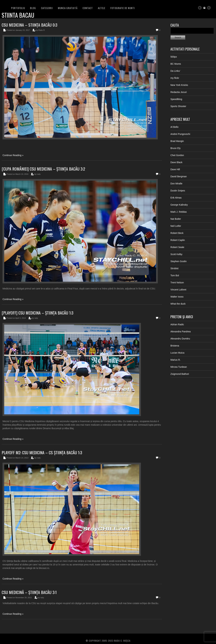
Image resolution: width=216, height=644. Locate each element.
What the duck (178, 304)
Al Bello (174, 127)
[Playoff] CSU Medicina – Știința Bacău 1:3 (38, 313)
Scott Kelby (176, 254)
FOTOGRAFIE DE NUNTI (123, 8)
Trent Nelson (177, 283)
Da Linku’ (175, 71)
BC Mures (176, 64)
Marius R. (175, 360)
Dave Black (176, 162)
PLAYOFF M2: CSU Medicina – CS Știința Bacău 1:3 (42, 452)
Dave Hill (175, 169)
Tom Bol (175, 275)
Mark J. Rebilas (179, 212)
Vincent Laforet (178, 290)
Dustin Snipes (178, 191)
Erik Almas (176, 198)
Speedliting (176, 99)
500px (174, 57)
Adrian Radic (177, 324)
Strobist (174, 268)
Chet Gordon (177, 155)
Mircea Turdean (179, 367)
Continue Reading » (13, 155)
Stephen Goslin (179, 261)
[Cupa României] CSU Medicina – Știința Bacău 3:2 (43, 169)
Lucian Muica (177, 353)
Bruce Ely (175, 148)
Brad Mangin (177, 141)
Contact (88, 8)
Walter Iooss (177, 297)
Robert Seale (177, 247)
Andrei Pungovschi (180, 134)
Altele (102, 8)
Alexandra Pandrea (181, 332)
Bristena (175, 346)
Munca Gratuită (68, 8)
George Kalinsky (179, 205)
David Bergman (179, 176)
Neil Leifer (176, 226)
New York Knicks (179, 85)
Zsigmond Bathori (180, 374)
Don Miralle (176, 184)
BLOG (33, 8)
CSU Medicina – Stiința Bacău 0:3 (30, 25)
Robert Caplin (178, 240)
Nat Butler (176, 219)
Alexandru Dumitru (180, 339)
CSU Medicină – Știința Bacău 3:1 (29, 592)
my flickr (175, 78)
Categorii (47, 8)
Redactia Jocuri (179, 92)
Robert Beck (177, 233)
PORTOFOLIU (18, 8)
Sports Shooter (178, 106)
